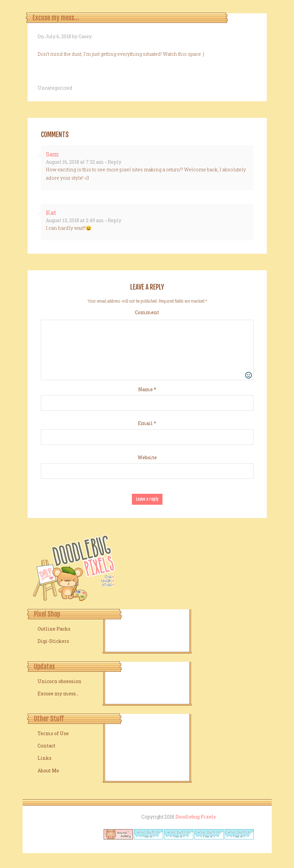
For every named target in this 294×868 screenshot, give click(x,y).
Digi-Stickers (53, 641)
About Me (48, 771)
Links (45, 758)
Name (147, 389)
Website (147, 457)
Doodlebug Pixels (196, 817)
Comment (147, 312)
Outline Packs (54, 629)
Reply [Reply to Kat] (114, 220)
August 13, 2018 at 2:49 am (75, 220)
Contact (47, 746)
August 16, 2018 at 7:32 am (75, 162)
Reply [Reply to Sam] (114, 162)
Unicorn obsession (59, 681)
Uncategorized (55, 88)
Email (147, 423)
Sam (52, 154)
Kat (51, 213)
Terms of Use (53, 733)
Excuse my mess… (58, 694)
